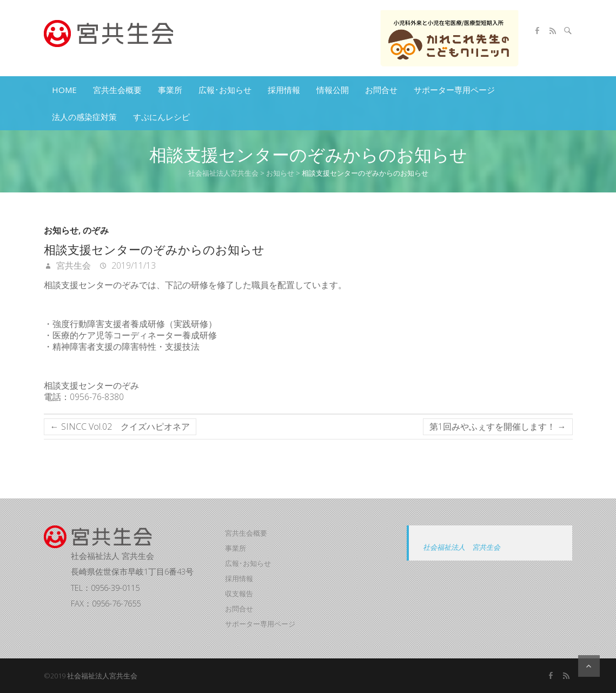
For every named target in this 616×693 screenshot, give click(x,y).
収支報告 (239, 594)
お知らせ (61, 231)
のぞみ (96, 231)
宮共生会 (72, 265)
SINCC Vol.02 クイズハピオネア (120, 427)
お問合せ (381, 90)
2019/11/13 (133, 265)
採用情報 (284, 90)
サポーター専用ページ (454, 90)
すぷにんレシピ (161, 117)
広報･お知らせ (225, 90)
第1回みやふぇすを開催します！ (498, 427)
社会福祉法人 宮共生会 (462, 547)
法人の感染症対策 (84, 117)
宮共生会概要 (117, 90)
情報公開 (333, 90)
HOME (64, 90)
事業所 (170, 90)
